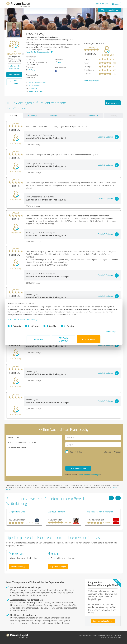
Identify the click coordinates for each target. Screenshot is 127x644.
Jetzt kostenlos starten (103, 621)
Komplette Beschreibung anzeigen (39, 52)
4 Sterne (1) (53, 116)
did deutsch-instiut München (100, 512)
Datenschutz (109, 635)
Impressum (31, 322)
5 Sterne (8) (33, 116)
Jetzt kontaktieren (110, 10)
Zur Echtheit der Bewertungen (14, 67)
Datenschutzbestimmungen (47, 322)
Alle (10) (14, 115)
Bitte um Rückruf (76, 452)
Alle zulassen (89, 342)
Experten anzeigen (19, 566)
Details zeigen (92, 334)
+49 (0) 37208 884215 (37, 83)
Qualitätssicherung (98, 635)
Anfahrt (32, 70)
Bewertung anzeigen (91, 80)
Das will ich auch (102, 4)
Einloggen (116, 4)
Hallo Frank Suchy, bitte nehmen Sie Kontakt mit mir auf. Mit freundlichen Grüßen (34, 456)
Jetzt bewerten (14, 74)
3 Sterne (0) (73, 116)
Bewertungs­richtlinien (85, 635)
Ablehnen (38, 342)
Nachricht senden (78, 468)
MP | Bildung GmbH (17, 512)
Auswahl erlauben (63, 342)
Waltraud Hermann (57, 512)
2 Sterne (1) (93, 116)
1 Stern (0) (113, 116)
